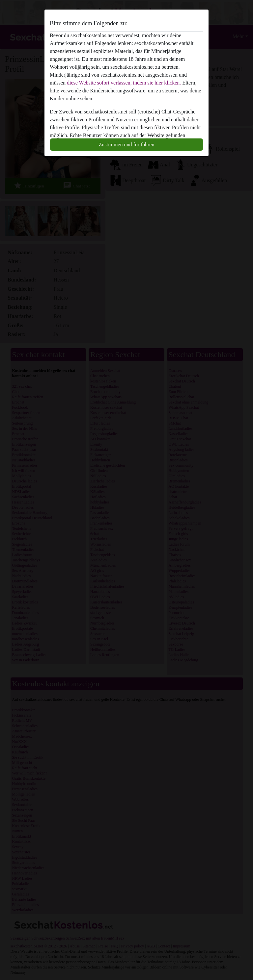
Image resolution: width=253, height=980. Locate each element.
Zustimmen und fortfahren (127, 145)
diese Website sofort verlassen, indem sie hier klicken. (124, 83)
